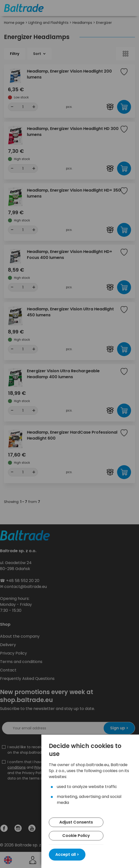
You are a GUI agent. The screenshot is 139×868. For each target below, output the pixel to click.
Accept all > (67, 854)
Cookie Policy (76, 836)
